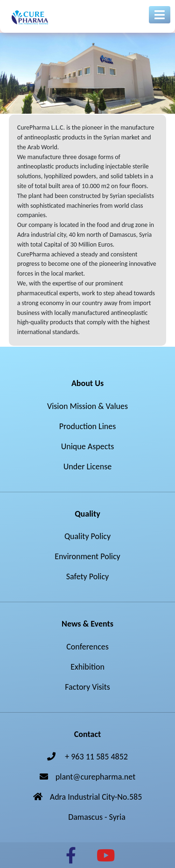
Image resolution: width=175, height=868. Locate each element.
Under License (87, 467)
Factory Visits (87, 687)
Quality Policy (87, 536)
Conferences (87, 647)
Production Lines (88, 426)
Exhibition (87, 667)
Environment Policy (87, 556)
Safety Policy (87, 576)
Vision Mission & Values (87, 406)
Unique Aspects (88, 446)
